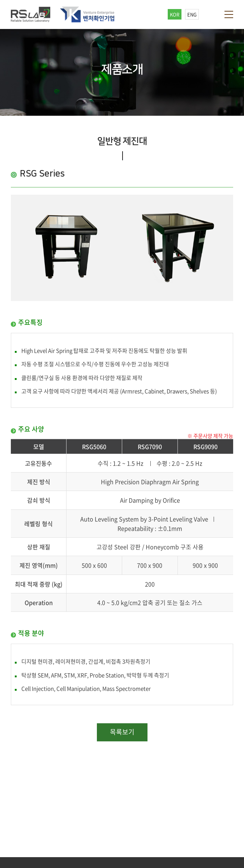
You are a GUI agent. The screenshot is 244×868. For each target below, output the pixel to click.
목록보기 (122, 732)
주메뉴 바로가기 (0, 0)
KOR (175, 14)
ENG (192, 14)
